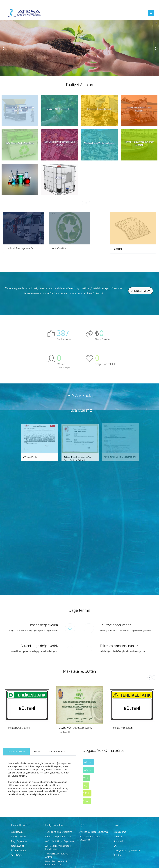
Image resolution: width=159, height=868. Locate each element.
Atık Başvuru (17, 795)
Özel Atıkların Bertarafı (56, 832)
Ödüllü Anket (18, 809)
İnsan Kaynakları (19, 814)
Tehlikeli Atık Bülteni (122, 691)
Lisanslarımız (120, 795)
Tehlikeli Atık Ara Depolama (59, 795)
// (24, 214)
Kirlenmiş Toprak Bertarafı (58, 800)
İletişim (117, 818)
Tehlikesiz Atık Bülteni (18, 691)
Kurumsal (118, 804)
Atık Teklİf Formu (141, 291)
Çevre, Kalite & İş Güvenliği (127, 814)
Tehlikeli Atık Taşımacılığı (20, 248)
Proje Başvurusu (19, 804)
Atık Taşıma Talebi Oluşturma (94, 795)
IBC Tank (50, 837)
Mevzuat (118, 800)
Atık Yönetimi (59, 248)
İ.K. (115, 809)
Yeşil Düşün (17, 818)
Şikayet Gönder (19, 800)
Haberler (117, 249)
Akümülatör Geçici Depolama (60, 804)
